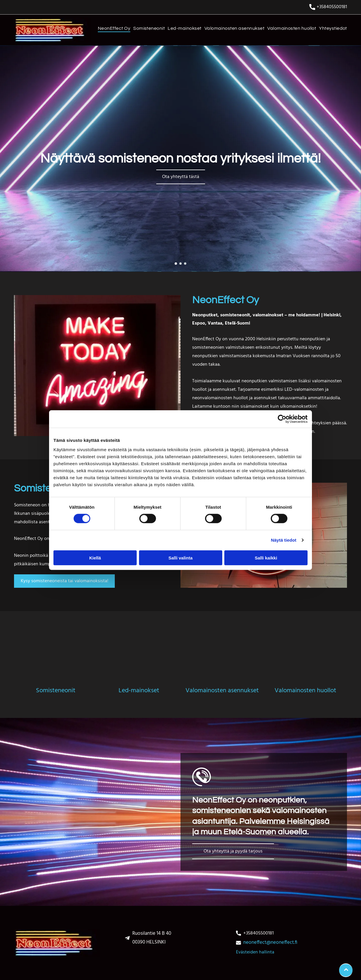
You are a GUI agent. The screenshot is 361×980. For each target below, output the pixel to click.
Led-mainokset (139, 691)
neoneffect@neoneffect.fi (270, 942)
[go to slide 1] (176, 264)
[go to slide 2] (180, 264)
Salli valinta (181, 558)
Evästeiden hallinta (255, 952)
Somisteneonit (56, 691)
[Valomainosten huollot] (305, 660)
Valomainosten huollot (305, 691)
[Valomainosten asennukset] (222, 660)
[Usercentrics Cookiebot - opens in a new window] (282, 419)
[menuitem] (113, 30)
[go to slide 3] (185, 264)
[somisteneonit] (56, 660)
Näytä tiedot (284, 540)
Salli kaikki (266, 558)
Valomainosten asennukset (222, 691)
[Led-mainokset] (139, 660)
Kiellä (95, 558)
